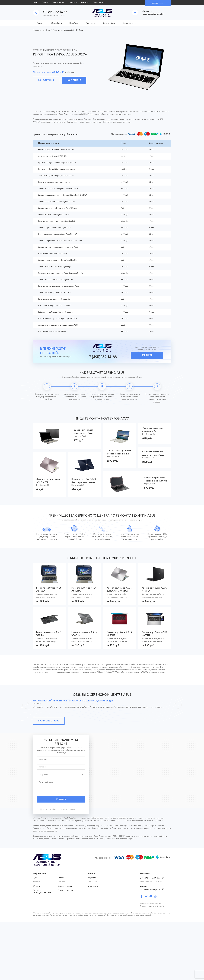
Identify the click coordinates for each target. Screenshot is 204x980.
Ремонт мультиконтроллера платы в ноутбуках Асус (58, 286)
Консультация (46, 80)
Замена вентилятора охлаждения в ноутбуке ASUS (58, 247)
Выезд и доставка (59, 3)
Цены (35, 3)
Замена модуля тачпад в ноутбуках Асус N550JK (57, 260)
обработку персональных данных (63, 809)
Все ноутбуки (109, 23)
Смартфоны (56, 23)
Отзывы (36, 886)
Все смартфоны (129, 23)
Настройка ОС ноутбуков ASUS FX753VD (55, 306)
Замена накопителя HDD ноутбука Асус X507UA (57, 208)
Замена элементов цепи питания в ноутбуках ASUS (58, 325)
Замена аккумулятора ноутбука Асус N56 (55, 293)
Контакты (85, 3)
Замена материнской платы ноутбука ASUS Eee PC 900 (60, 241)
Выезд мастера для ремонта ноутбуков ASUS (56, 150)
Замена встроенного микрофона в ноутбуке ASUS (58, 189)
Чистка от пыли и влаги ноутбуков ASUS (54, 215)
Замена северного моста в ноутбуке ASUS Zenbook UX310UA (63, 195)
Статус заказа (158, 3)
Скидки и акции (99, 3)
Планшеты (90, 23)
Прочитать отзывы (49, 721)
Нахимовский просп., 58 (152, 890)
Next (178, 705)
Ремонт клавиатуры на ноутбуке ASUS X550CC (57, 221)
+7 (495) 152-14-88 (55, 12)
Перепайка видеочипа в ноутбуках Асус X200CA (58, 234)
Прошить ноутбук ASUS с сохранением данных (57, 169)
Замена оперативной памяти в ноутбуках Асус (56, 202)
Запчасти (73, 3)
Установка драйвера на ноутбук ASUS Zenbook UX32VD (61, 273)
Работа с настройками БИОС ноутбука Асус (56, 312)
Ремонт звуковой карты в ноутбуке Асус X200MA (58, 319)
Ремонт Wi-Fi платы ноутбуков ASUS (53, 254)
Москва (146, 11)
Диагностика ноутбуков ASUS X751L (52, 156)
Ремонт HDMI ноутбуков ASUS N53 (52, 332)
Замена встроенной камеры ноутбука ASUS (55, 280)
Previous (26, 705)
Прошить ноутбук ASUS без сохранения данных (57, 163)
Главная (40, 23)
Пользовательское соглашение (150, 904)
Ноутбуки (74, 23)
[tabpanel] (102, 67)
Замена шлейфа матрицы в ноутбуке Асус (55, 267)
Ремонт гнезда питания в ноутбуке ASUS (54, 299)
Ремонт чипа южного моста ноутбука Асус (55, 182)
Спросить (147, 355)
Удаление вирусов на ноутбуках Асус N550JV (56, 176)
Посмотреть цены (42, 72)
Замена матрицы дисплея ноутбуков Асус (55, 228)
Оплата (45, 3)
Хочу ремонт (74, 80)
